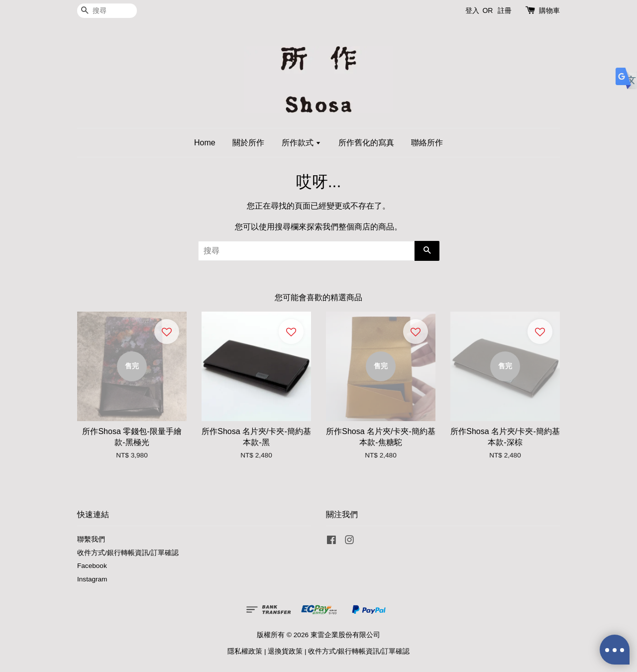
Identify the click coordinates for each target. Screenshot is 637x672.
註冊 (505, 10)
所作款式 (301, 143)
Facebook (92, 566)
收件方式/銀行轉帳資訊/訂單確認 (128, 553)
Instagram (92, 579)
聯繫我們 (91, 539)
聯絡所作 (427, 143)
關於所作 (248, 143)
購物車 (549, 10)
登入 (472, 10)
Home (205, 143)
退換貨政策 (285, 651)
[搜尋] (107, 11)
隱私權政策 (245, 651)
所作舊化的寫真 (366, 143)
